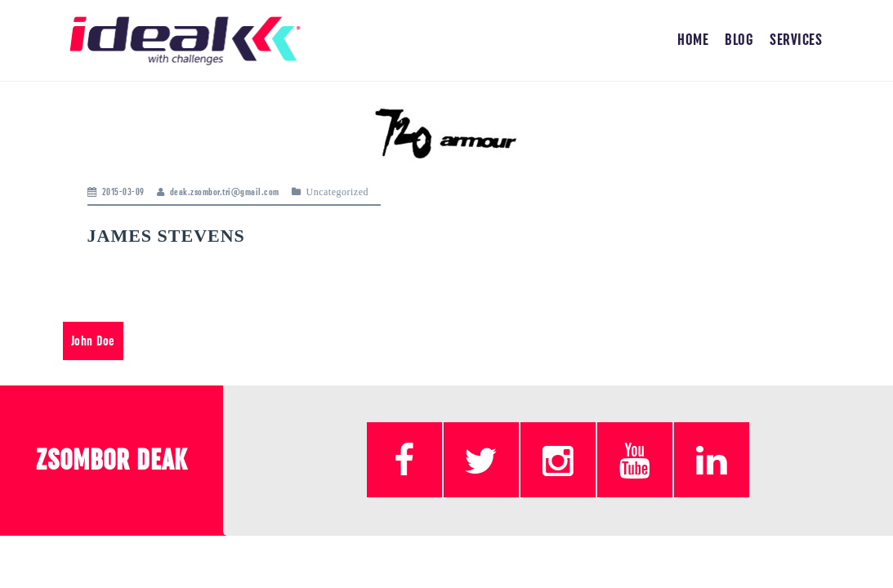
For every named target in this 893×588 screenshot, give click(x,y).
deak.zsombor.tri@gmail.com (225, 192)
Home (693, 40)
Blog (739, 40)
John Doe (93, 341)
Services (796, 40)
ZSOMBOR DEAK (112, 461)
